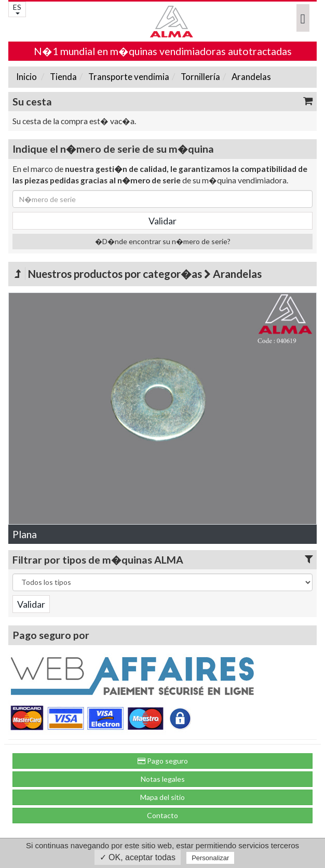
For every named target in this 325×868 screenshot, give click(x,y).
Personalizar (210, 858)
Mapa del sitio (162, 797)
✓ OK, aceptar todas (138, 857)
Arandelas (250, 77)
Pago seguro (163, 761)
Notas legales (163, 779)
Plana (25, 534)
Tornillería (200, 77)
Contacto (162, 815)
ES (17, 9)
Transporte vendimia (128, 77)
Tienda (63, 77)
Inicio (26, 77)
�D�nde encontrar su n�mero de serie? (163, 241)
